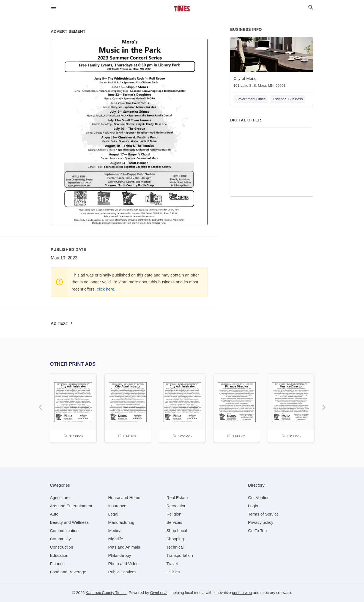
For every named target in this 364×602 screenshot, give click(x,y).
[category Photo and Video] (123, 564)
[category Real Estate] (177, 497)
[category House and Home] (124, 497)
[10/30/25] (291, 407)
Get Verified (259, 497)
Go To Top (258, 531)
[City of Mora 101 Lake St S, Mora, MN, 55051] (272, 63)
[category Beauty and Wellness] (69, 522)
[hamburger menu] (53, 8)
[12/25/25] (182, 407)
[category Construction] (62, 547)
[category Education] (59, 555)
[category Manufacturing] (121, 522)
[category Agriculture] (60, 497)
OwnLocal (159, 593)
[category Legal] (113, 514)
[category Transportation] (180, 555)
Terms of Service (264, 514)
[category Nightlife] (116, 539)
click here (106, 289)
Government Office (251, 99)
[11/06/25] (237, 407)
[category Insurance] (117, 506)
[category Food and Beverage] (68, 572)
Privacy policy (261, 522)
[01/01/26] (128, 407)
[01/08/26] (73, 407)
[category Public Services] (122, 572)
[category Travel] (172, 564)
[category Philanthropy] (120, 555)
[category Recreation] (176, 506)
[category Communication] (64, 531)
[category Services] (174, 522)
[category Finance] (57, 564)
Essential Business (288, 99)
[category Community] (61, 539)
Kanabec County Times (106, 593)
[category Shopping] (175, 539)
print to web (242, 593)
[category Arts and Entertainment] (71, 506)
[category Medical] (115, 531)
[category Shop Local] (177, 531)
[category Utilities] (173, 572)
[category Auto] (54, 514)
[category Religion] (174, 514)
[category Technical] (175, 547)
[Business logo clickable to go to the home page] (182, 8)
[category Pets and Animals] (124, 547)
